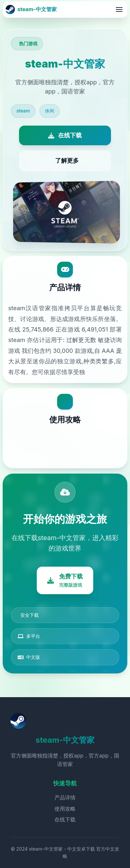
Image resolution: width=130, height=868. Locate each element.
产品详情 (65, 797)
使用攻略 (65, 809)
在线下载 (65, 819)
